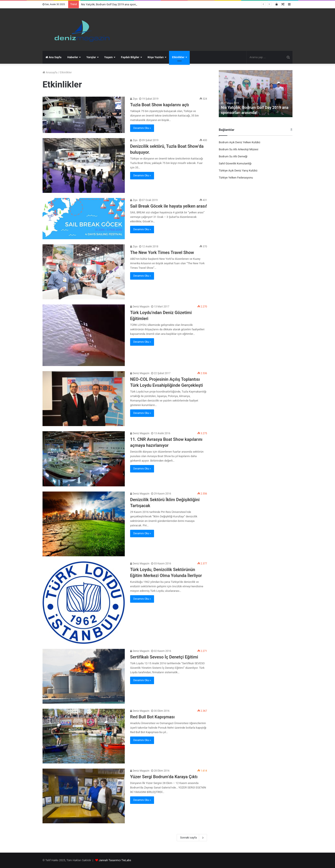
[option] (256, 94)
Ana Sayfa (53, 57)
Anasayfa (50, 72)
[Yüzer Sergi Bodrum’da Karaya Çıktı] (84, 796)
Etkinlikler (178, 57)
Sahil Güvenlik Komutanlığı (235, 163)
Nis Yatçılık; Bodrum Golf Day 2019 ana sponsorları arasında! (118, 4)
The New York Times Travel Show (162, 252)
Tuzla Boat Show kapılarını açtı (160, 105)
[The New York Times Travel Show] (84, 272)
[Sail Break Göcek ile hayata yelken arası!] (84, 219)
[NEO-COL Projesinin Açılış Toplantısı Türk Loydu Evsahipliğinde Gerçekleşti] (84, 399)
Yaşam (109, 57)
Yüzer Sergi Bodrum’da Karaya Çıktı (164, 777)
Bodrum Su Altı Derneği (233, 156)
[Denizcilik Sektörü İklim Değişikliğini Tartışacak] (84, 524)
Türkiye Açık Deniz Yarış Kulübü (238, 170)
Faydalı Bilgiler (130, 57)
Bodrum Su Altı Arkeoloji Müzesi (239, 149)
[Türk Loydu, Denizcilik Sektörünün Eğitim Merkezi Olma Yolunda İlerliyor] (84, 603)
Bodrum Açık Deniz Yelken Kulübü (239, 142)
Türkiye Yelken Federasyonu (236, 178)
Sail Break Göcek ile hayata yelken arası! (169, 206)
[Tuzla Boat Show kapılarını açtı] (84, 115)
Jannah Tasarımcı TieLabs (115, 860)
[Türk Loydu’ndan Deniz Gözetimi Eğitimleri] (84, 335)
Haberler (73, 57)
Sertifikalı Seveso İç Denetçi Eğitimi (164, 657)
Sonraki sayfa (192, 838)
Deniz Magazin (140, 307)
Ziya (134, 99)
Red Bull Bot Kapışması (152, 717)
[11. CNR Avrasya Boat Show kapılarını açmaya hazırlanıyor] (84, 459)
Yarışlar (91, 57)
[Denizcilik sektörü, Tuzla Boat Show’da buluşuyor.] (84, 165)
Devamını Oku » (142, 128)
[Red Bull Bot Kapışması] (84, 736)
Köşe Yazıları (156, 57)
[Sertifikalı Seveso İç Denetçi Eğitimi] (84, 676)
